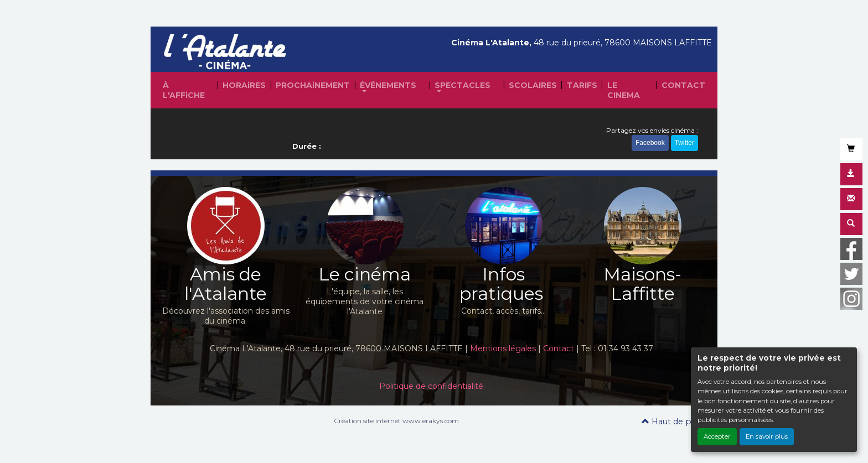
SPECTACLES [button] (463, 85)
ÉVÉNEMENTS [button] (388, 85)
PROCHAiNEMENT (313, 85)
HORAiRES (244, 85)
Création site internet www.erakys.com (396, 421)
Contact (559, 348)
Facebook (650, 143)
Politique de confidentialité (431, 386)
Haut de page (674, 422)
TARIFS (582, 85)
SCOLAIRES (533, 85)
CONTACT (683, 85)
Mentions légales (503, 348)
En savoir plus (767, 436)
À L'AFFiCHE (184, 90)
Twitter (684, 143)
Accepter (717, 436)
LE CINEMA (624, 90)
